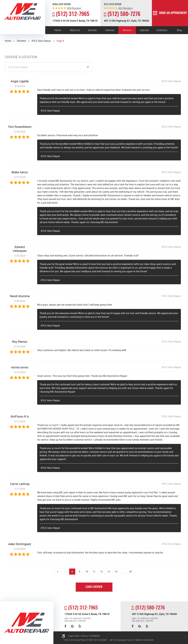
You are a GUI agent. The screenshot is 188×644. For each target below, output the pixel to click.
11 (94, 572)
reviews (74, 8)
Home (58, 30)
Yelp (80, 626)
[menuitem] (58, 30)
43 (130, 572)
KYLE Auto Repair (41, 41)
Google (72, 626)
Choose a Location (21, 57)
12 (101, 572)
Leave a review (94, 587)
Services (92, 30)
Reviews (127, 30)
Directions (162, 30)
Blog (179, 30)
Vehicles (110, 30)
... (65, 572)
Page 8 (60, 41)
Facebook (65, 626)
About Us (75, 30)
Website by (90, 636)
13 (109, 572)
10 (87, 572)
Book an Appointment (173, 13)
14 (116, 572)
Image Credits (74, 636)
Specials (144, 30)
